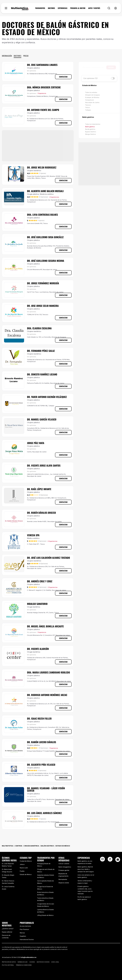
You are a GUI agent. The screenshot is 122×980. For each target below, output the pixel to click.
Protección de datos (9, 962)
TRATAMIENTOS (40, 8)
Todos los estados (91, 92)
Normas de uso (23, 962)
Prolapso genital (64, 870)
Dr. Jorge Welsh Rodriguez (42, 167)
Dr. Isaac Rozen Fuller (39, 718)
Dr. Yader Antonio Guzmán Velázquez (47, 397)
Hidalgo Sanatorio (37, 604)
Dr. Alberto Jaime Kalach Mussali (45, 191)
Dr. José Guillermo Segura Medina (46, 261)
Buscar (111, 67)
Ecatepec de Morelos (92, 97)
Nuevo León (24, 868)
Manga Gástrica (90, 134)
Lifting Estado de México (45, 915)
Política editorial (8, 965)
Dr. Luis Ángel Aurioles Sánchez (44, 813)
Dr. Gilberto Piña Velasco (41, 765)
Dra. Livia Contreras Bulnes (42, 215)
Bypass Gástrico (91, 132)
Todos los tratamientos (93, 124)
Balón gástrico (90, 127)
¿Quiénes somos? (8, 929)
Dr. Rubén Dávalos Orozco (41, 513)
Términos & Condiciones (24, 965)
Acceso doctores (25, 926)
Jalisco (22, 864)
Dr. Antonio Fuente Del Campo (43, 110)
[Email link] (118, 860)
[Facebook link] (110, 860)
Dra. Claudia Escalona (39, 328)
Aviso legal (55, 962)
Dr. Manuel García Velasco (42, 419)
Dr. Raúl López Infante (39, 489)
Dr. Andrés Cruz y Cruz (40, 581)
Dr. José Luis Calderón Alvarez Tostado (48, 558)
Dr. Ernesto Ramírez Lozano (42, 374)
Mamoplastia (63, 879)
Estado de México (26, 874)
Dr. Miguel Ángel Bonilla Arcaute (45, 626)
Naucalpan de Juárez (92, 102)
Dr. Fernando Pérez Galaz (41, 351)
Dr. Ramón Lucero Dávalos (42, 742)
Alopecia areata (64, 883)
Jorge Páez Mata (36, 443)
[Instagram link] (102, 860)
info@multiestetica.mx (29, 957)
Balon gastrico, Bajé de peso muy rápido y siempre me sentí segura (86, 869)
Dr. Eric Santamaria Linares (42, 65)
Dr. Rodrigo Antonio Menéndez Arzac (47, 695)
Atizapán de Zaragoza (92, 95)
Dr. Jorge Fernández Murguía (43, 283)
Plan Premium (24, 929)
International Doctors (27, 939)
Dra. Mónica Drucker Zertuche (44, 87)
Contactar (63, 77)
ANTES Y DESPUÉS (94, 8)
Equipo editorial (7, 932)
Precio (26, 56)
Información (7, 56)
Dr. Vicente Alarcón (38, 649)
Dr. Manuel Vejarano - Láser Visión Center (46, 789)
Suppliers (23, 936)
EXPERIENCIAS (63, 8)
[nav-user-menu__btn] (116, 8)
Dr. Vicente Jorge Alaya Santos (44, 465)
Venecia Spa (33, 535)
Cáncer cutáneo (64, 864)
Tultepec (88, 110)
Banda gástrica (90, 129)
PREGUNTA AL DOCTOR (78, 8)
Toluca (87, 107)
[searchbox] (94, 67)
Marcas (22, 933)
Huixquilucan (90, 100)
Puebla (22, 871)
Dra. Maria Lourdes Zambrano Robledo (48, 672)
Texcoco (88, 105)
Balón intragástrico (65, 867)
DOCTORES (51, 8)
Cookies (32, 962)
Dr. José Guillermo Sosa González (45, 237)
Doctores (18, 56)
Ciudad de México (26, 861)
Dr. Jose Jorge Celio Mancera (43, 306)
